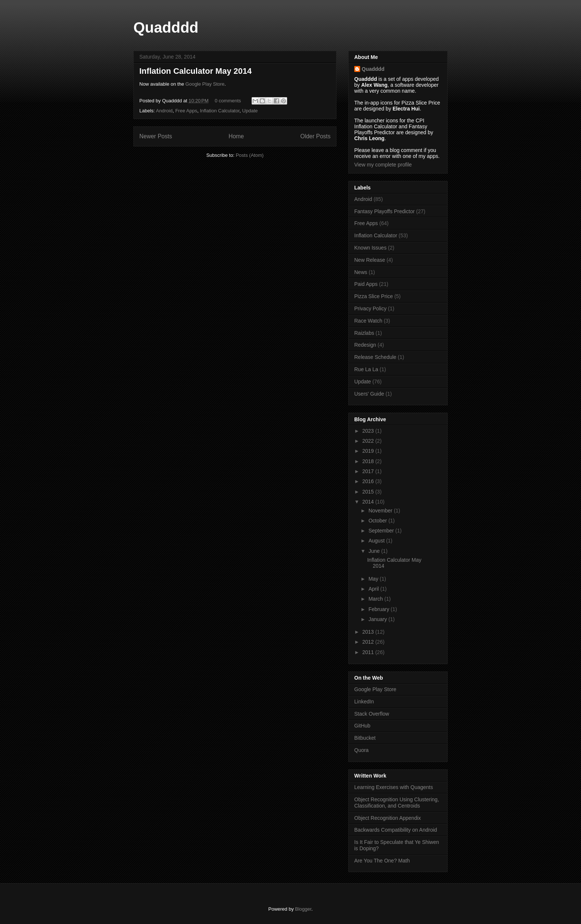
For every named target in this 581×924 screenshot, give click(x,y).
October (378, 521)
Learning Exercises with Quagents (394, 787)
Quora (361, 750)
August (377, 541)
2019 (369, 451)
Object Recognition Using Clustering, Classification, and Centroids (397, 803)
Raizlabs (364, 333)
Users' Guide (369, 394)
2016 (369, 481)
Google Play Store (205, 84)
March (376, 599)
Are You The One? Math (382, 861)
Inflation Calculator (220, 111)
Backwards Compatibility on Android (396, 830)
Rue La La (366, 369)
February (379, 609)
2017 (369, 471)
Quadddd (166, 27)
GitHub (362, 726)
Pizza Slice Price (373, 296)
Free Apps (186, 111)
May (374, 579)
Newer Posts (156, 136)
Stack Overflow (372, 714)
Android (164, 111)
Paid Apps (366, 284)
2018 (369, 461)
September (382, 531)
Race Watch (368, 321)
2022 (369, 441)
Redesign (365, 345)
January (378, 619)
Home (236, 136)
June (375, 551)
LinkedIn (364, 702)
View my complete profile (383, 165)
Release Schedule (375, 357)
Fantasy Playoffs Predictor (384, 211)
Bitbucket (365, 738)
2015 (369, 492)
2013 (369, 632)
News (361, 272)
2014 (369, 502)
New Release (370, 260)
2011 (369, 652)
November (381, 511)
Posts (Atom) (250, 155)
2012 (369, 642)
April (374, 589)
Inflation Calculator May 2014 (195, 71)
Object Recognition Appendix (388, 818)
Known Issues (370, 248)
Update (250, 111)
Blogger (303, 909)
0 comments (228, 101)
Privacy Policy (370, 308)
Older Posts (316, 136)
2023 (369, 431)
